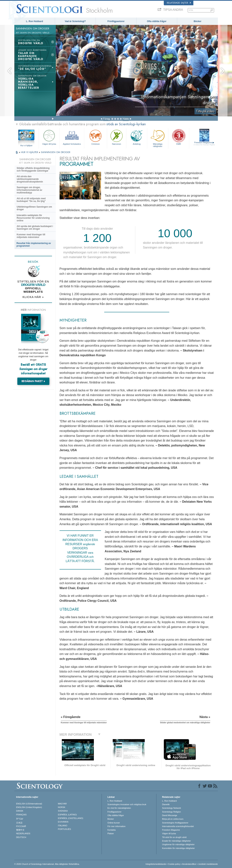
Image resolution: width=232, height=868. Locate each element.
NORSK (62, 807)
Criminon (96, 137)
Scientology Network (172, 808)
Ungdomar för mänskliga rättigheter (178, 844)
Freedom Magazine (204, 144)
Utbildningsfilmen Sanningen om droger (34, 208)
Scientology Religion (172, 812)
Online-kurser (114, 823)
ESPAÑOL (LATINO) (67, 815)
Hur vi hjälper (26, 145)
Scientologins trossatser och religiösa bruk (127, 804)
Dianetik (166, 804)
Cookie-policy (174, 864)
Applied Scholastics (72, 137)
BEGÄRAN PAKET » (33, 381)
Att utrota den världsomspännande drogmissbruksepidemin (30, 179)
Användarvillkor (189, 864)
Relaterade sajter (179, 3)
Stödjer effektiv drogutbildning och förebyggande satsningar (33, 169)
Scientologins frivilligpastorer (175, 823)
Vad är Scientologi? (75, 21)
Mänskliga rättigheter (158, 138)
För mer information (116, 826)
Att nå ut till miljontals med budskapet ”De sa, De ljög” (31, 200)
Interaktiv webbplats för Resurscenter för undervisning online (33, 218)
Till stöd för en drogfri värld (174, 837)
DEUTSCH (21, 837)
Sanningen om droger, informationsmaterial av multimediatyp (29, 190)
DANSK (20, 811)
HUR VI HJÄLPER (30, 152)
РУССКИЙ (21, 826)
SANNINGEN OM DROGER (56, 152)
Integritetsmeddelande (156, 864)
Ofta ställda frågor (157, 21)
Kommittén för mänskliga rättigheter (178, 848)
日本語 (19, 823)
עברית (20, 819)
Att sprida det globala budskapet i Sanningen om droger (35, 228)
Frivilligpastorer (116, 21)
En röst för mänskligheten (119, 808)
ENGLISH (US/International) (29, 804)
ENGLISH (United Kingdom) (29, 807)
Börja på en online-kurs (173, 819)
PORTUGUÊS (64, 829)
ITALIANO (62, 826)
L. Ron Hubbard (34, 21)
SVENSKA (63, 811)
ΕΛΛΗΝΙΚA (63, 822)
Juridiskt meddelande (208, 864)
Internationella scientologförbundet (178, 826)
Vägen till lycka (49, 137)
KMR (179, 137)
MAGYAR (62, 804)
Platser (111, 833)
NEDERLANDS (23, 833)
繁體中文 (20, 830)
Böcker (198, 21)
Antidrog (137, 137)
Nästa (126, 119)
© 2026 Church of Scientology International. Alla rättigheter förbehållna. (47, 864)
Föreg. (107, 119)
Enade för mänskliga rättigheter (176, 841)
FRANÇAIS (21, 815)
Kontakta (111, 830)
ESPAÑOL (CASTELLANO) (70, 818)
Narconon (117, 137)
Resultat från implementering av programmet (34, 245)
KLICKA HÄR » (33, 297)
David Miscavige (170, 815)
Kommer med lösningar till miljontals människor (31, 236)
